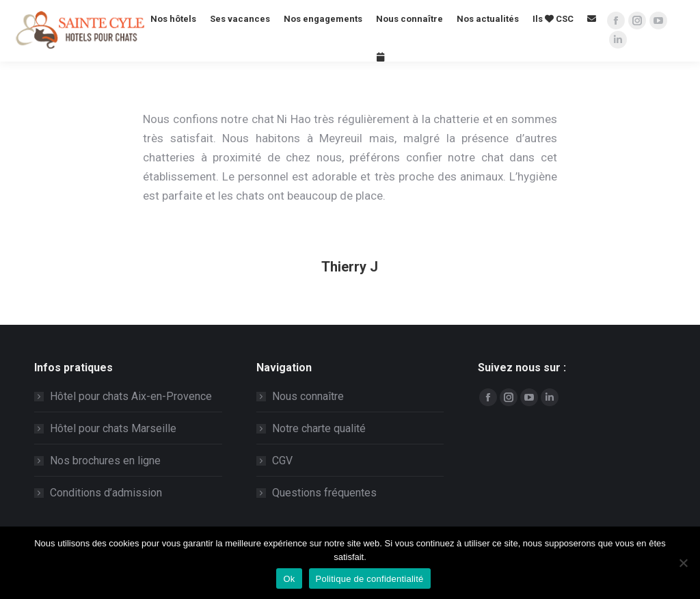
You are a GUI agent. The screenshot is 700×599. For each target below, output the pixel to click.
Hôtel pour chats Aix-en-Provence (131, 396)
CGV (282, 461)
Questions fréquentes (324, 493)
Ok (289, 579)
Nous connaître (308, 396)
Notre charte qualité (319, 428)
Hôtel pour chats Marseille (113, 428)
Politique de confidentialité (370, 579)
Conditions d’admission (106, 493)
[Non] (683, 563)
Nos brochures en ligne (105, 461)
